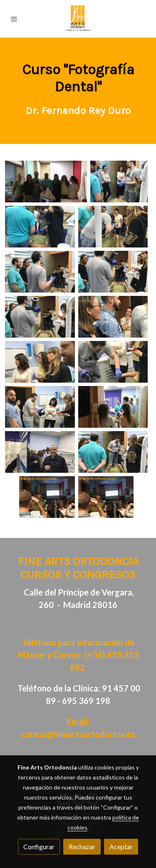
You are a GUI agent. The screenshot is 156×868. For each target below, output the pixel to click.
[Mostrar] (46, 182)
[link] (78, 19)
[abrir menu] (14, 19)
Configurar (39, 847)
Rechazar (82, 847)
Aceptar (121, 847)
